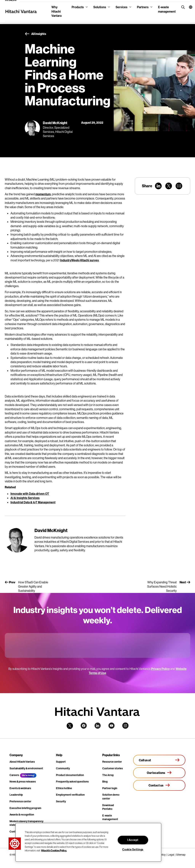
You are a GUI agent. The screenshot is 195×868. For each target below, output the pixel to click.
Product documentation (70, 775)
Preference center (20, 801)
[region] (88, 842)
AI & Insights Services (25, 498)
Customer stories (113, 768)
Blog (105, 782)
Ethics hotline (64, 788)
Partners (143, 7)
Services (121, 7)
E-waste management (167, 9)
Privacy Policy (160, 669)
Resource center (112, 762)
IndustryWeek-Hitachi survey (80, 260)
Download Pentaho (108, 807)
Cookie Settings (133, 849)
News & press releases (23, 782)
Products (78, 7)
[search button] (182, 7)
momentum (43, 194)
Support (61, 762)
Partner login (110, 788)
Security (61, 801)
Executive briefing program (25, 808)
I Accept (133, 840)
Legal (171, 855)
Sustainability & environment (26, 768)
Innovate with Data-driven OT (30, 494)
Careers (14, 775)
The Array (108, 775)
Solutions (100, 7)
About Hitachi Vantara (22, 762)
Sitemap (181, 855)
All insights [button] (35, 34)
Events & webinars (20, 788)
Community (63, 768)
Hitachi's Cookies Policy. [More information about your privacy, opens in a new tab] (54, 850)
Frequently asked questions (72, 782)
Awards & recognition (22, 815)
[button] (188, 7)
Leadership (16, 795)
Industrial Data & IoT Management (33, 502)
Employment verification (70, 795)
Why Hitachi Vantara (56, 11)
